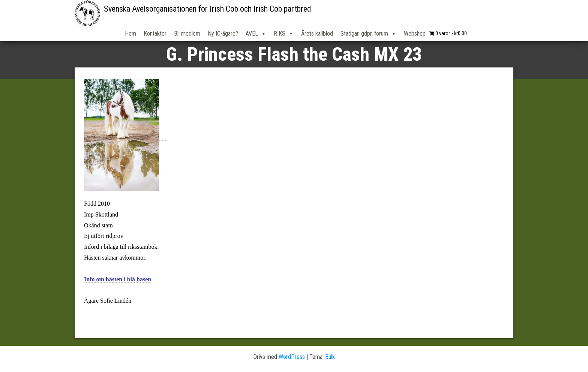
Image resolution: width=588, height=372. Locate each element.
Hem (130, 34)
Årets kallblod (317, 34)
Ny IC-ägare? (223, 34)
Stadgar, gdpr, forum (368, 34)
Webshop (415, 34)
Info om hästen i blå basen (118, 279)
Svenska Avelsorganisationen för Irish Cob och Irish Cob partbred (208, 9)
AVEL (256, 34)
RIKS (284, 34)
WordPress (292, 357)
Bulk (330, 357)
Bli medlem (187, 34)
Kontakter (155, 34)
